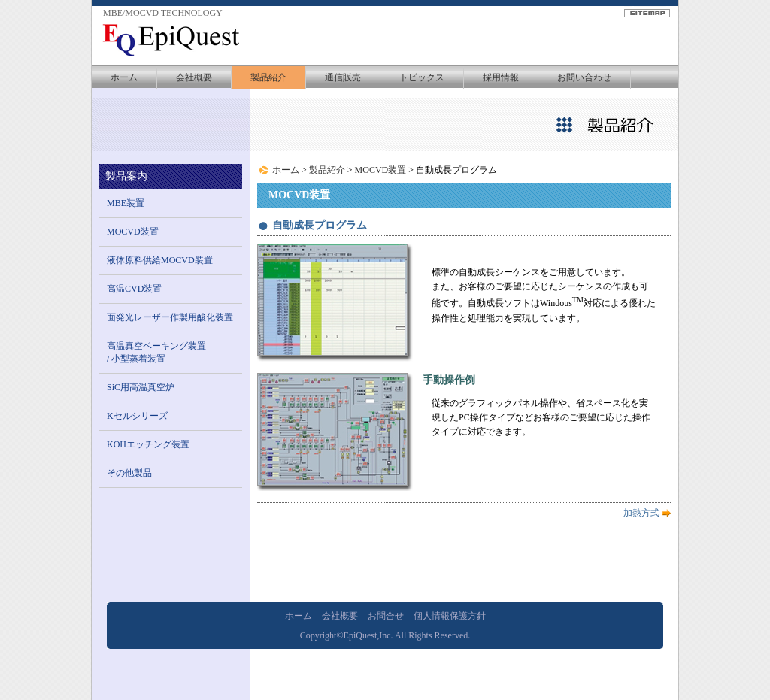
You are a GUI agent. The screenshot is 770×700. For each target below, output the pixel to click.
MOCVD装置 (381, 170)
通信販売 (343, 77)
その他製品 (129, 473)
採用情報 (501, 77)
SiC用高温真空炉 (141, 387)
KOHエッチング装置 (148, 444)
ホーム (124, 77)
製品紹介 (268, 77)
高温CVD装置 (134, 289)
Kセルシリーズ (137, 416)
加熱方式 (641, 513)
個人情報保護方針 (450, 616)
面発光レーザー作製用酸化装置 (170, 317)
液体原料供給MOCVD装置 (160, 260)
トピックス (422, 77)
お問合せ (386, 616)
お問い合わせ (584, 77)
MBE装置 (126, 203)
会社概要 (194, 77)
